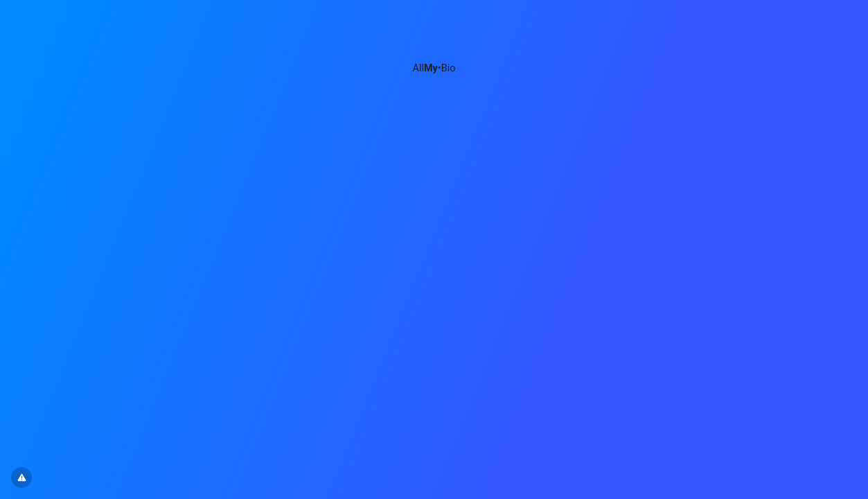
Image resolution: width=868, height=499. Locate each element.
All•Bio (434, 68)
